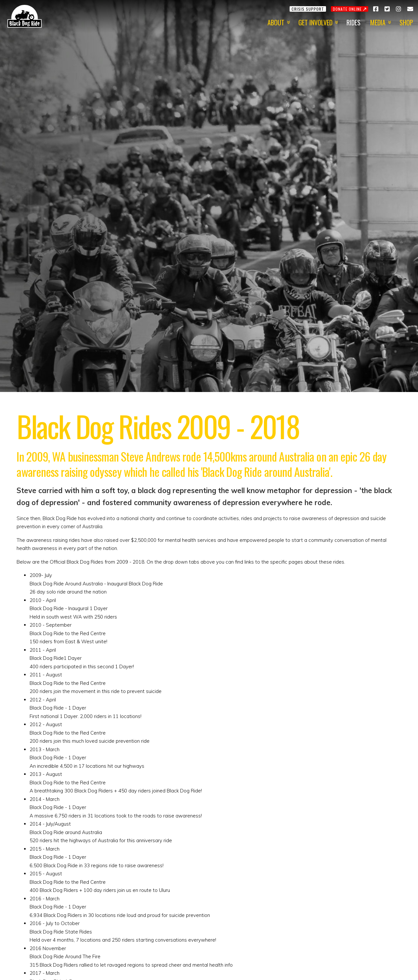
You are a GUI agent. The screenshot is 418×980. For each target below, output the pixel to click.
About (276, 22)
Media (378, 22)
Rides (353, 22)
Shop (406, 22)
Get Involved (315, 22)
